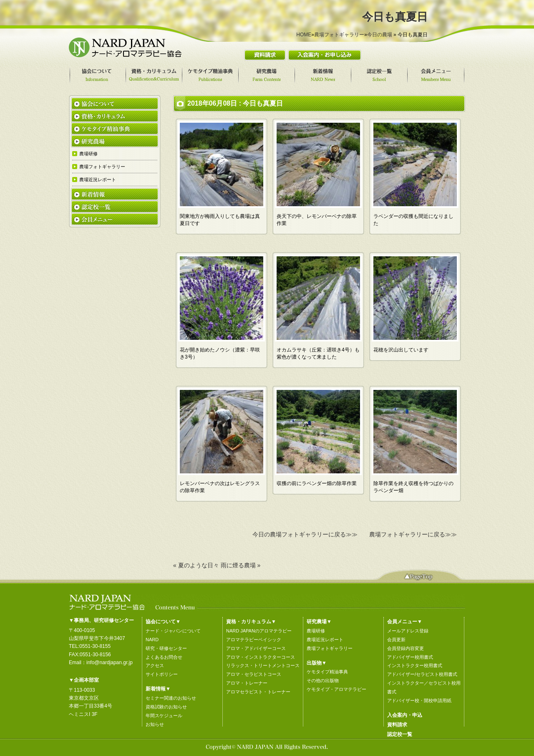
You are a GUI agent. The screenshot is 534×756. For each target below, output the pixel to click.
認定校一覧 (400, 734)
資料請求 (397, 725)
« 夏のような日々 (196, 565)
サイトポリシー (162, 674)
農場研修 (316, 631)
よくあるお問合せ (164, 657)
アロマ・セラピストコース (254, 674)
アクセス (155, 665)
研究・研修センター (166, 648)
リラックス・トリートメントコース (263, 665)
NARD (152, 640)
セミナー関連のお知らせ (171, 698)
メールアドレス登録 (408, 631)
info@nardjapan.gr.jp (110, 662)
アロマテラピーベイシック (254, 640)
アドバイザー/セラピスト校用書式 (422, 674)
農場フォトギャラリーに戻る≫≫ (413, 534)
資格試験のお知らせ (166, 707)
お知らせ (155, 724)
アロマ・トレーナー (247, 683)
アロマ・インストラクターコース (261, 657)
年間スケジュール (164, 716)
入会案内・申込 (405, 715)
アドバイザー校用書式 (410, 657)
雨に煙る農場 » (241, 565)
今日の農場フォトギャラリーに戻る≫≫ (305, 534)
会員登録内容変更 (406, 648)
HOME (304, 35)
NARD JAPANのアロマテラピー (259, 631)
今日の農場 (380, 35)
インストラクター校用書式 (415, 665)
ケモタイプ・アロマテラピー (336, 689)
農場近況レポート (325, 640)
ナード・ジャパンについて (173, 631)
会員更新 (396, 640)
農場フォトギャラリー (339, 35)
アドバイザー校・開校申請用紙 (419, 700)
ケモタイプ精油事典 (327, 672)
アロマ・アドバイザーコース (256, 648)
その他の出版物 (323, 680)
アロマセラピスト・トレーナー (258, 692)
